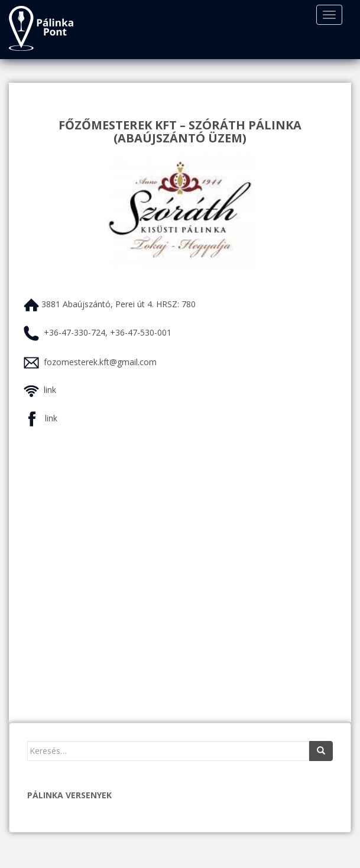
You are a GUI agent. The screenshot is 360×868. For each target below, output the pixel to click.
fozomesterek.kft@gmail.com (100, 362)
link (50, 390)
